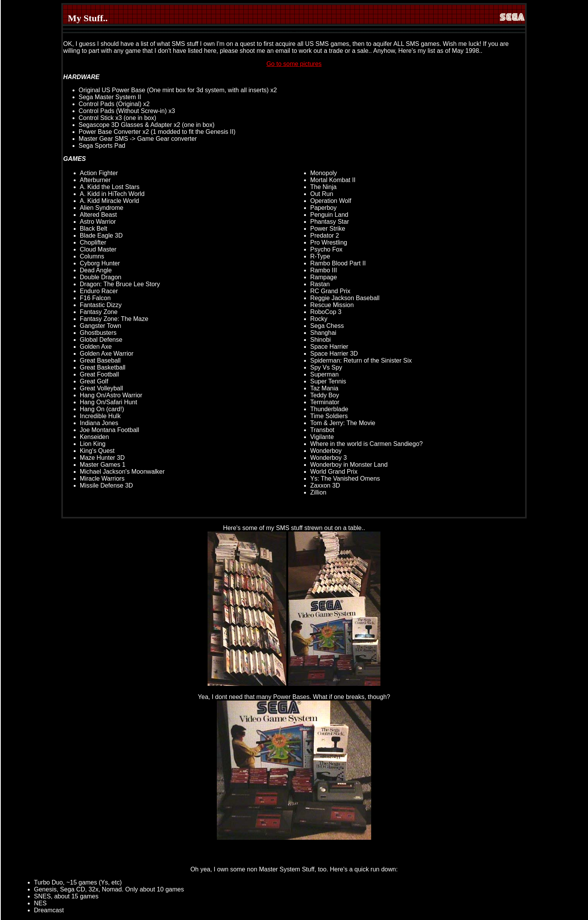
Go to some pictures (294, 64)
